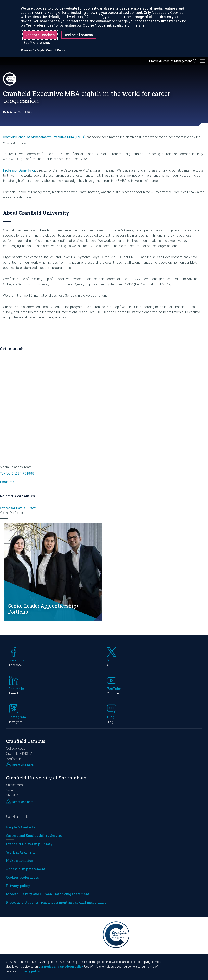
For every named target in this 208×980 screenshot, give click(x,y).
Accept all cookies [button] (40, 35)
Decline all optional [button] (79, 35)
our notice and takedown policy (61, 967)
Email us (7, 482)
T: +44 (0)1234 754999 (17, 473)
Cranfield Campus (26, 741)
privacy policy (30, 972)
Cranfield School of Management (171, 61)
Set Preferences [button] (37, 42)
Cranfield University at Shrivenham (46, 778)
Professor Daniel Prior (19, 170)
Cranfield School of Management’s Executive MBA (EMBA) (44, 137)
